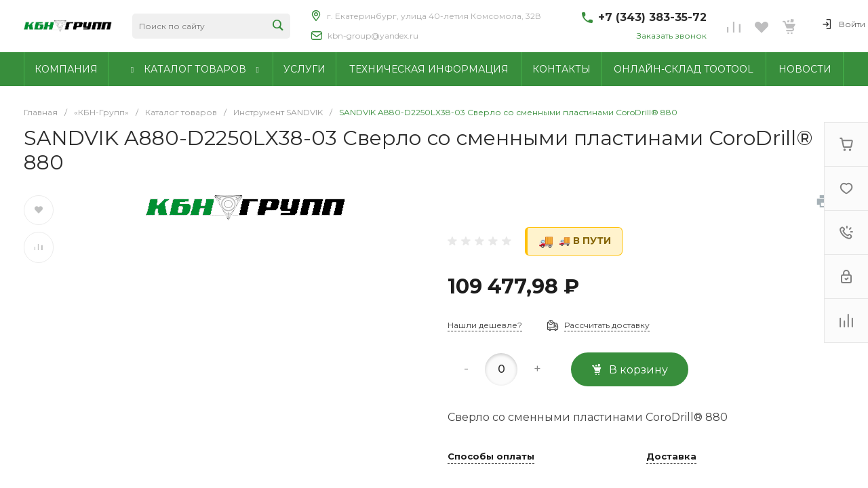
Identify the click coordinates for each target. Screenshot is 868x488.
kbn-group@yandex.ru (373, 36)
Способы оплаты (491, 457)
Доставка (671, 457)
